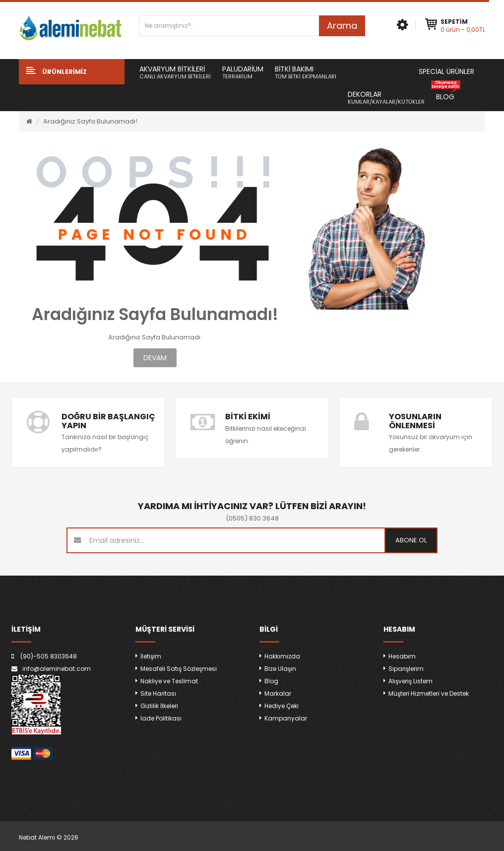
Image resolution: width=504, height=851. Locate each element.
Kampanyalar (286, 718)
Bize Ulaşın (280, 669)
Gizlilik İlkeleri (159, 706)
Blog (271, 681)
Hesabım (402, 656)
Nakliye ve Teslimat (169, 681)
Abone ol (411, 540)
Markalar (278, 693)
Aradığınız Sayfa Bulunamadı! (90, 121)
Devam (155, 358)
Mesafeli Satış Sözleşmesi (179, 669)
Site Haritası (158, 693)
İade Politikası (161, 718)
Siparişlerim (406, 669)
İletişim (151, 656)
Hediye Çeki (282, 706)
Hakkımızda (282, 656)
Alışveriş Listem (410, 681)
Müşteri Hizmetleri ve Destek (429, 693)
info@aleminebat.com (57, 669)
